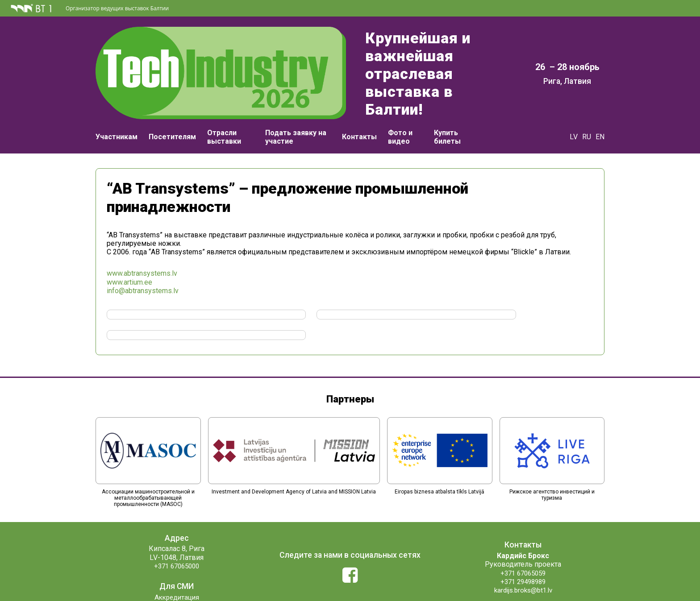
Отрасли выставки (224, 115)
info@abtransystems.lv (143, 276)
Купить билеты (447, 115)
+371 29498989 (523, 546)
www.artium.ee (129, 267)
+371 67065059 (523, 537)
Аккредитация (177, 562)
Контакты (359, 115)
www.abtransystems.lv (142, 258)
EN (600, 115)
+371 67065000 (177, 530)
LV (574, 115)
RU (587, 115)
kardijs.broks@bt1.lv (523, 554)
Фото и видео (400, 115)
